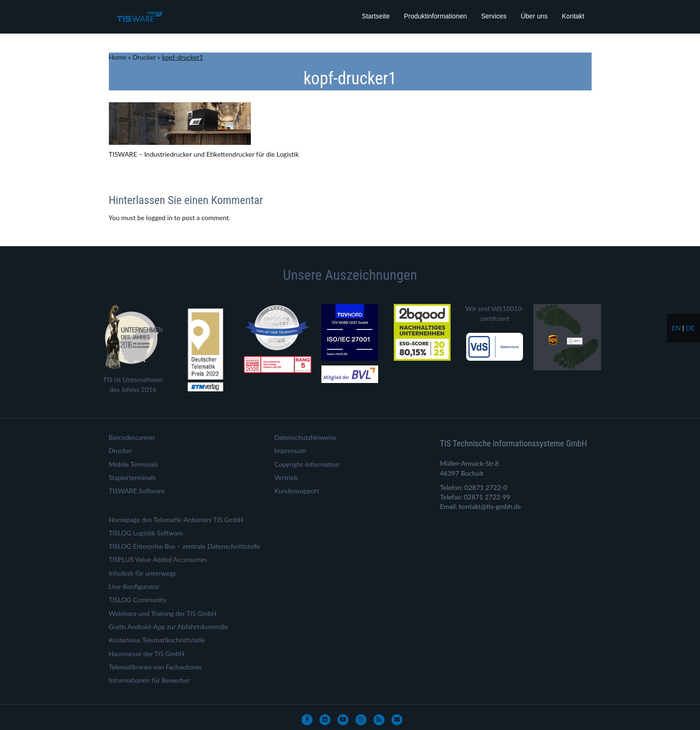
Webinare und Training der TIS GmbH (163, 613)
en (676, 328)
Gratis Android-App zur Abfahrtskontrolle (168, 627)
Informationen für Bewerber (150, 680)
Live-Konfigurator (134, 586)
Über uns (534, 16)
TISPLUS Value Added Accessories (158, 559)
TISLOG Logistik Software (146, 533)
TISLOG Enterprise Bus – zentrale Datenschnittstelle (185, 546)
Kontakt (573, 16)
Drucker (144, 57)
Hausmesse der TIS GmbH (147, 654)
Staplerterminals (132, 477)
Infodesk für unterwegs (142, 573)
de (690, 328)
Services (494, 16)
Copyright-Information (307, 464)
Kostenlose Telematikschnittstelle (157, 640)
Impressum (290, 450)
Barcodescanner (132, 437)
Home (118, 57)
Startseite (376, 16)
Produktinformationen (435, 16)
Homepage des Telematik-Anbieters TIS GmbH (176, 520)
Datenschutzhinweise (306, 437)
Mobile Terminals (133, 464)
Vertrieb (286, 477)
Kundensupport (297, 491)
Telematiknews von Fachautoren (155, 667)
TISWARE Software (137, 491)
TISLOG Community (138, 600)
